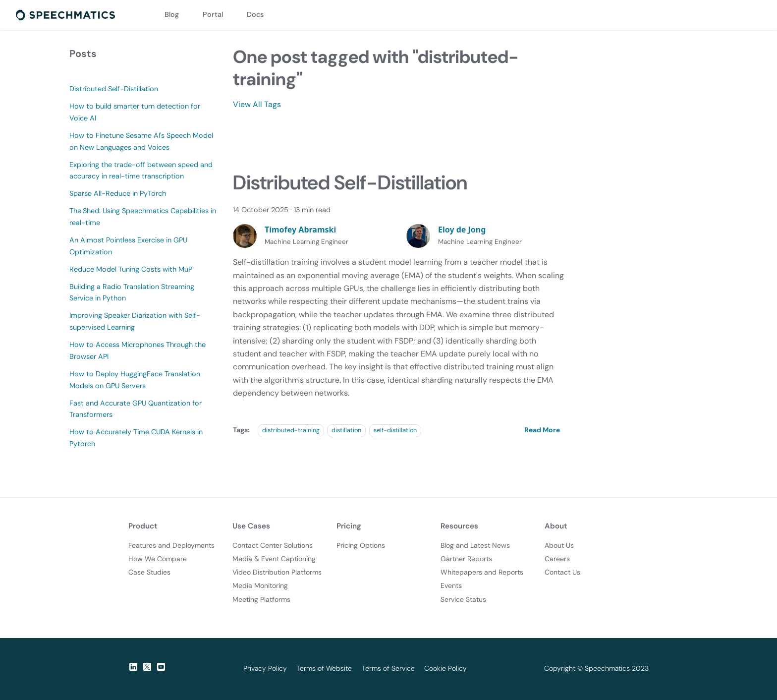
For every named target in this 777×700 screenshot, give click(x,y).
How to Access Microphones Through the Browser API (138, 350)
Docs (255, 14)
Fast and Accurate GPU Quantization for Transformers (136, 409)
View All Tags (257, 104)
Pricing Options (361, 545)
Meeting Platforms (261, 599)
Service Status (463, 599)
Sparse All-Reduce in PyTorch (118, 193)
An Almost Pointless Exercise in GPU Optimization (128, 246)
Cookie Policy (445, 668)
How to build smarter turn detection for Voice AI (135, 112)
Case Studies (149, 572)
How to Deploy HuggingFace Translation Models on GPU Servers (135, 380)
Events (451, 585)
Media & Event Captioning (274, 559)
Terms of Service (388, 668)
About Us (559, 545)
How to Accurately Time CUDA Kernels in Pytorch (136, 438)
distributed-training (291, 430)
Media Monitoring (260, 585)
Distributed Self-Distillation (114, 89)
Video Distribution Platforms (277, 572)
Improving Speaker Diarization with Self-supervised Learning (135, 321)
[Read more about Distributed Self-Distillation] (544, 430)
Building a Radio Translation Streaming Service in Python (132, 292)
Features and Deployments (171, 545)
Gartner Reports (466, 559)
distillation (346, 430)
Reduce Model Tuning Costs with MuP (131, 269)
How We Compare (158, 559)
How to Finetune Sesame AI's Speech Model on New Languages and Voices (141, 141)
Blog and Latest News (475, 545)
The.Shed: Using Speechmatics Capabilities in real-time (143, 217)
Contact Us (562, 572)
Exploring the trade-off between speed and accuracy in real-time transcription (141, 171)
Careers (557, 559)
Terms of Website (324, 668)
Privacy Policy (265, 668)
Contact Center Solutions (273, 545)
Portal (213, 14)
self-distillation (395, 430)
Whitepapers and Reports (482, 572)
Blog (172, 14)
